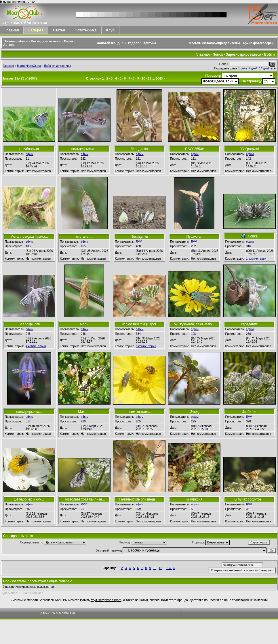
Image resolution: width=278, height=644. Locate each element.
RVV (139, 242)
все (273, 68)
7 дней (253, 68)
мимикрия (194, 499)
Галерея (36, 30)
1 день (243, 68)
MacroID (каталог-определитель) (214, 43)
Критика (150, 43)
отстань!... (84, 237)
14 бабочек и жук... (29, 499)
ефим (30, 154)
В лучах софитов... (250, 499)
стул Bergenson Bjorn (106, 600)
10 (143, 78)
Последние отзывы (46, 41)
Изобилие (249, 412)
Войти (270, 54)
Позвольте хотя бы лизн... (84, 499)
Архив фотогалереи (259, 43)
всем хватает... (139, 412)
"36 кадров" (132, 43)
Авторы (9, 45)
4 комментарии (36, 346)
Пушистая (195, 237)
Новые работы (17, 41)
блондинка (139, 149)
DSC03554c (194, 149)
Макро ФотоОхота (29, 66)
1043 (159, 78)
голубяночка (29, 149)
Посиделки (139, 237)
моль (84, 324)
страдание (250, 324)
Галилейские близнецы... (139, 499)
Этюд (194, 412)
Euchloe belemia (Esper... (139, 324)
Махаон (84, 412)
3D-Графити (249, 149)
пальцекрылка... (84, 149)
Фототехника (85, 30)
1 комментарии (256, 259)
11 (149, 78)
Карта (68, 41)
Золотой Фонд (108, 43)
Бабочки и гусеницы (58, 66)
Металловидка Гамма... (29, 237)
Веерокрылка (29, 324)
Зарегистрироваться (244, 54)
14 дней (264, 68)
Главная (12, 30)
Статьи (59, 30)
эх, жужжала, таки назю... (194, 324)
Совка (253, 236)
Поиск (218, 54)
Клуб (110, 30)
